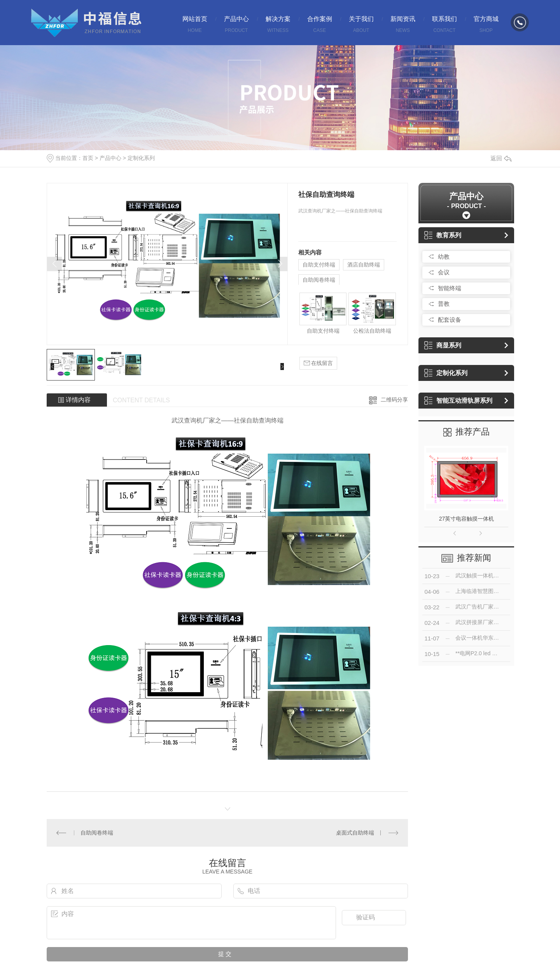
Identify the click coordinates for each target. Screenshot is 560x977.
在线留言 (318, 363)
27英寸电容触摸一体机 (467, 519)
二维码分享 (394, 400)
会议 (444, 272)
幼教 (444, 257)
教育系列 (443, 235)
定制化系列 (141, 158)
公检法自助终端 (372, 331)
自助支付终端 (319, 265)
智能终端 (450, 288)
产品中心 (110, 158)
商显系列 (443, 345)
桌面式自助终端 (355, 833)
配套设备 (450, 320)
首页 (88, 158)
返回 (501, 158)
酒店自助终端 (364, 265)
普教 (444, 304)
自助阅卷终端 (319, 280)
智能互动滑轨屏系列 (458, 401)
